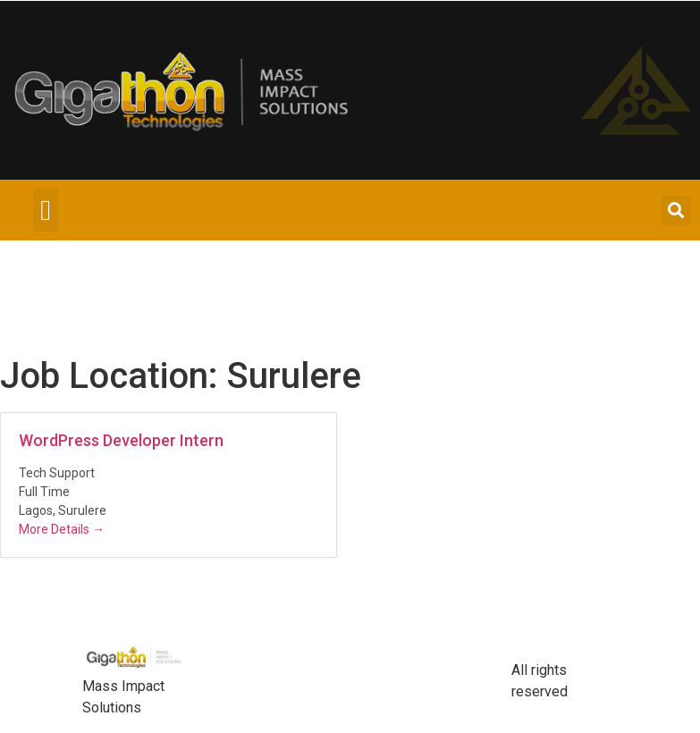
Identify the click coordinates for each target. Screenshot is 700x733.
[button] (46, 210)
